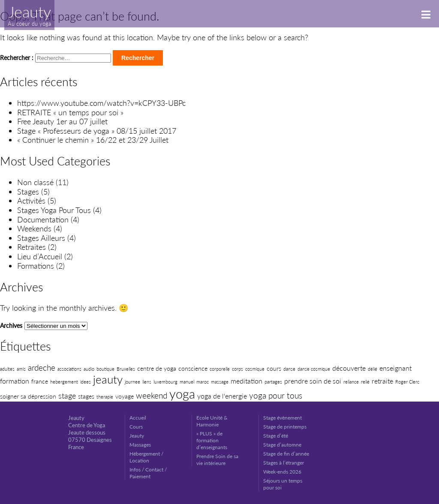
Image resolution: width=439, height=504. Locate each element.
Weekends (34, 228)
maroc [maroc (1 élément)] (203, 382)
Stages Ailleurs (41, 238)
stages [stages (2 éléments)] (86, 396)
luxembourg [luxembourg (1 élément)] (165, 382)
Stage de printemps (285, 427)
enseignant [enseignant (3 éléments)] (395, 368)
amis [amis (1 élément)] (21, 369)
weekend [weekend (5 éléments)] (152, 395)
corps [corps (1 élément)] (238, 369)
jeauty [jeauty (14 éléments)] (108, 379)
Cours (136, 427)
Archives (11, 325)
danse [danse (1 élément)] (289, 369)
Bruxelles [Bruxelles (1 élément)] (126, 369)
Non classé (35, 182)
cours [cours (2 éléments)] (274, 368)
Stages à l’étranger (284, 463)
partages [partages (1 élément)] (273, 382)
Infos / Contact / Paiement (148, 473)
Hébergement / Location (146, 457)
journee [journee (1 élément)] (132, 382)
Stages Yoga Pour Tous (54, 210)
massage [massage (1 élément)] (220, 382)
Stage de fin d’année (286, 454)
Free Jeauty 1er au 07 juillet (62, 121)
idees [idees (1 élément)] (86, 382)
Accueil (138, 418)
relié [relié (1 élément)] (365, 382)
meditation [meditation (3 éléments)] (247, 381)
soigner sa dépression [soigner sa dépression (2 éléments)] (28, 396)
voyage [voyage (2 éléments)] (125, 396)
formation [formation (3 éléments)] (15, 381)
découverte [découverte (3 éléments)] (349, 368)
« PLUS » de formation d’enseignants (212, 440)
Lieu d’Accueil (40, 256)
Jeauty (137, 436)
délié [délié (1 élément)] (373, 369)
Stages (28, 192)
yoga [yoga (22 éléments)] (182, 394)
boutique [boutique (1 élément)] (105, 369)
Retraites (32, 247)
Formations (36, 266)
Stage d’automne (282, 445)
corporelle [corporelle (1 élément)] (220, 369)
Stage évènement (283, 418)
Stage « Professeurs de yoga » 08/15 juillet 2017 (97, 131)
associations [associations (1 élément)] (69, 369)
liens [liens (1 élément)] (147, 382)
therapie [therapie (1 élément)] (105, 397)
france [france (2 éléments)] (40, 381)
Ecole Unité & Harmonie (212, 421)
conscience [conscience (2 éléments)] (193, 368)
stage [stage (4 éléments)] (67, 396)
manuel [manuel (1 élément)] (187, 382)
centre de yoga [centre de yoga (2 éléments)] (157, 368)
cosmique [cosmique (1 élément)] (255, 369)
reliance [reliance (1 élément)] (351, 382)
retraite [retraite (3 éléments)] (382, 381)
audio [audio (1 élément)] (89, 369)
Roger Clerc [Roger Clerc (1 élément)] (407, 382)
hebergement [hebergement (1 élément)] (64, 382)
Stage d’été (276, 436)
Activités (31, 201)
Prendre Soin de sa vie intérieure (217, 460)
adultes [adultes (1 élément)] (7, 369)
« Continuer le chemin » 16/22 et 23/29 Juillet (93, 140)
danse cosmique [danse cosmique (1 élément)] (314, 369)
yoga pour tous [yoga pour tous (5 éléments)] (276, 395)
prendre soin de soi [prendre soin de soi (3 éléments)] (313, 381)
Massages (140, 445)
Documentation (43, 219)
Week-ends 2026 (282, 472)
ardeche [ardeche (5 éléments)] (42, 367)
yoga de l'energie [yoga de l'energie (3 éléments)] (222, 396)
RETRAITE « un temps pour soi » (70, 112)
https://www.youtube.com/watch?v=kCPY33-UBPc (101, 103)
